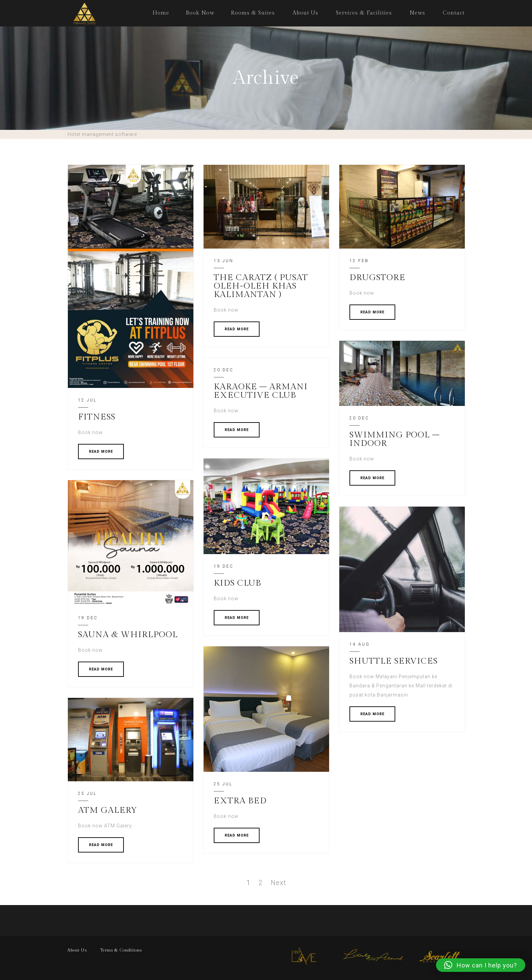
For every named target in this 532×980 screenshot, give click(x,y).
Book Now (200, 13)
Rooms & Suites (253, 13)
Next (278, 883)
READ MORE (101, 452)
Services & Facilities (364, 13)
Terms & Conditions (121, 950)
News (417, 13)
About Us (305, 13)
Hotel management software (102, 134)
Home (161, 13)
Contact (454, 13)
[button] (481, 965)
